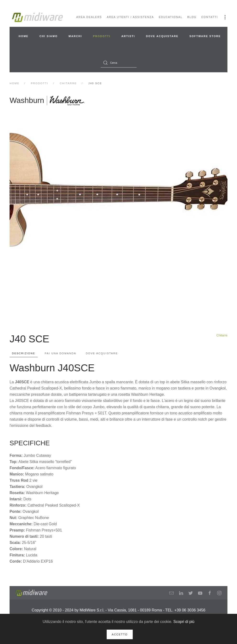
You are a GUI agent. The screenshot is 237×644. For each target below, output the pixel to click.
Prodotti (102, 36)
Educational (171, 17)
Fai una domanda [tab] (60, 353)
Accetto (120, 634)
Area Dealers (89, 17)
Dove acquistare (162, 36)
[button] (225, 17)
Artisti (128, 36)
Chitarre (222, 335)
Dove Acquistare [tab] (102, 353)
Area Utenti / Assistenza (130, 17)
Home (24, 36)
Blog (192, 17)
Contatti (210, 17)
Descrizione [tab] (24, 353)
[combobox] (119, 63)
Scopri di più (184, 622)
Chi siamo (49, 36)
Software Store (205, 36)
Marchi (75, 36)
